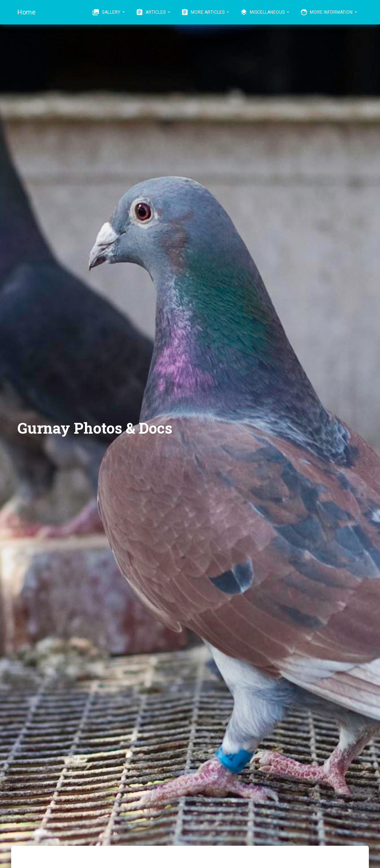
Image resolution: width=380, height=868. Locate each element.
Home (27, 12)
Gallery (107, 12)
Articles (151, 12)
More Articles (203, 12)
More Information (327, 12)
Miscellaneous (263, 12)
